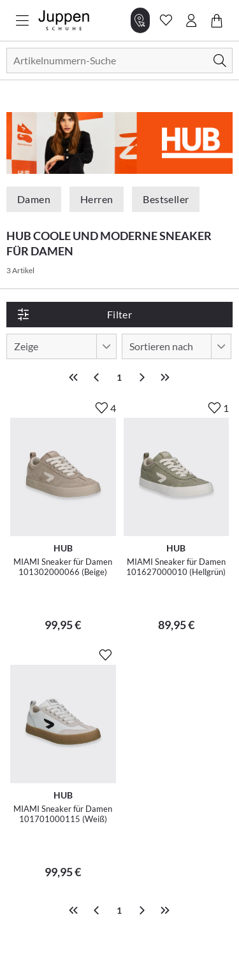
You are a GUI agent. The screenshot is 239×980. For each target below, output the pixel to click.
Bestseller (166, 199)
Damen (34, 199)
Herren (97, 199)
